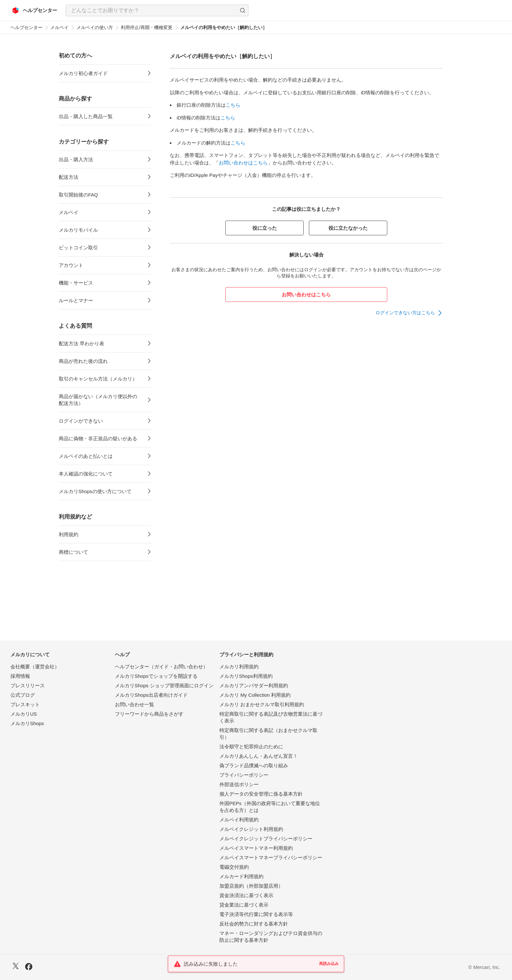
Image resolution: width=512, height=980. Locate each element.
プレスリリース (28, 685)
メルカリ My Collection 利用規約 (255, 695)
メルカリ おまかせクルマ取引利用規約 (262, 704)
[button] (243, 10)
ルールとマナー (76, 300)
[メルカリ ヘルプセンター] (35, 10)
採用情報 (20, 676)
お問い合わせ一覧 (135, 704)
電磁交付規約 (234, 867)
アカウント (71, 265)
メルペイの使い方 (95, 27)
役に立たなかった (348, 228)
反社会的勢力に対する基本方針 (254, 924)
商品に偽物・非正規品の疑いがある (98, 438)
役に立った (265, 228)
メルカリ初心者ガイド (83, 73)
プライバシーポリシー (244, 775)
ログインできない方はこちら (405, 313)
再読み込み (329, 964)
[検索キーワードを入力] (152, 10)
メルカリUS (24, 714)
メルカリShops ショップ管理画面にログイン (164, 685)
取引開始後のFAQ (78, 195)
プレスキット (25, 704)
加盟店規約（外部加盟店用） (251, 886)
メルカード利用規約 (241, 876)
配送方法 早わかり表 (81, 343)
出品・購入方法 (76, 159)
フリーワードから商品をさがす (149, 714)
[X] (16, 967)
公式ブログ (23, 695)
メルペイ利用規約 (239, 820)
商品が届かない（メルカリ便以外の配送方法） (98, 400)
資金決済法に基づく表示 (246, 895)
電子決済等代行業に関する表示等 (256, 914)
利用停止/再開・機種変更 (147, 27)
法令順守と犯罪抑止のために (251, 747)
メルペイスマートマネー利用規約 (256, 848)
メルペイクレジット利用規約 (251, 829)
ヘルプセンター (26, 27)
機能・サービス (76, 283)
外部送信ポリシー (239, 784)
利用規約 (69, 534)
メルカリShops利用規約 (246, 676)
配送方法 (69, 177)
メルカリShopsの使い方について (95, 491)
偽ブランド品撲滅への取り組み (254, 765)
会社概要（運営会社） (35, 667)
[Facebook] (29, 967)
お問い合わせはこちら (243, 163)
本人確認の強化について (86, 474)
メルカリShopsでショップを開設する (156, 676)
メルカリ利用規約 (239, 667)
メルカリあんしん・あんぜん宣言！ (259, 756)
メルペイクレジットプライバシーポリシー (266, 839)
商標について (73, 552)
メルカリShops (27, 723)
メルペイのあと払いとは (86, 456)
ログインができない (81, 421)
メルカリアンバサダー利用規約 (254, 685)
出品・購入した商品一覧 (86, 116)
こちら (233, 105)
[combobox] (157, 10)
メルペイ (59, 27)
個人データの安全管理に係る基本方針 (261, 794)
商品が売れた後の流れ (83, 361)
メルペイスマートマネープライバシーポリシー (271, 857)
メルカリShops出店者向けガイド (151, 695)
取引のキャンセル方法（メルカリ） (98, 379)
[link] (409, 313)
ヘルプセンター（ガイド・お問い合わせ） (161, 667)
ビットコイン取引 (78, 248)
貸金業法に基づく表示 (244, 905)
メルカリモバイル (78, 230)
